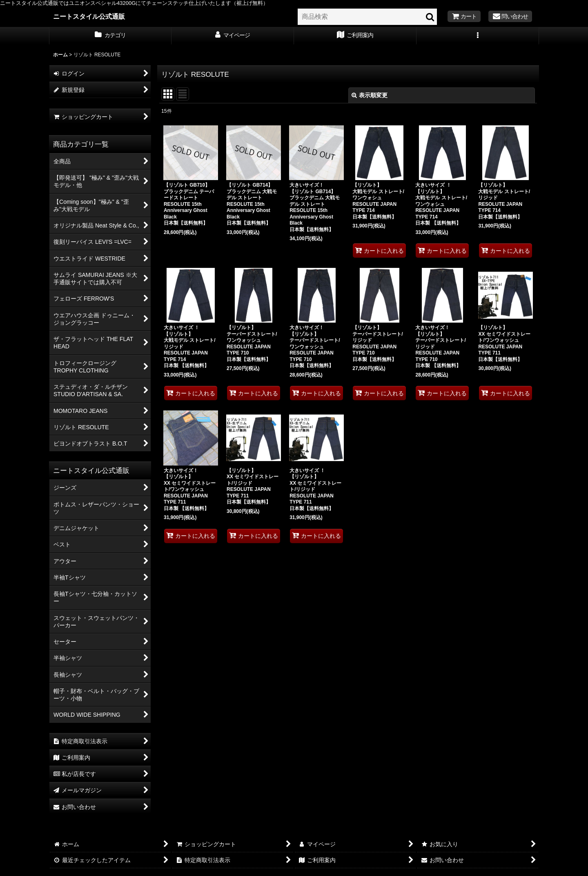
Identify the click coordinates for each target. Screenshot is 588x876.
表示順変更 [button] (370, 95)
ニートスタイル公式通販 (89, 16)
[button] (478, 36)
